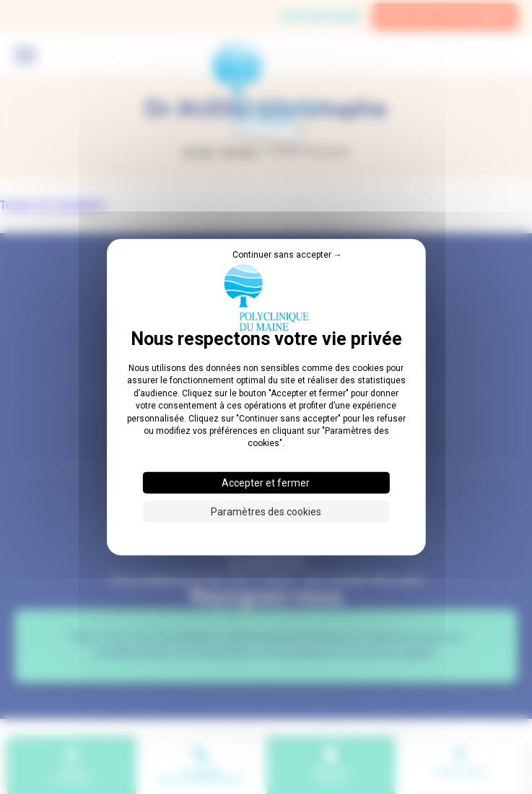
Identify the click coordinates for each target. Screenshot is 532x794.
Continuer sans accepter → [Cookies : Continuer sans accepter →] (287, 255)
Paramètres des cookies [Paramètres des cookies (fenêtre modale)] (266, 511)
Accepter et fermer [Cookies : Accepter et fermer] (266, 482)
